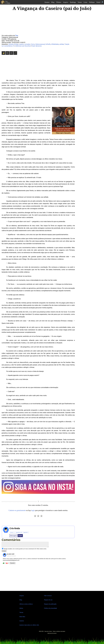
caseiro (21, 44)
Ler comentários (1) (8, 46)
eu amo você (11, 554)
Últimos (59, 2)
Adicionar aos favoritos (23, 46)
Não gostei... (7, 563)
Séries (21, 608)
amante (11, 44)
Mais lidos (22, 617)
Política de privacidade (51, 608)
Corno (33, 44)
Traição (67, 44)
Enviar (4, 551)
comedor (27, 44)
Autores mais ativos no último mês (29, 625)
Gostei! (4, 563)
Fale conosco (48, 596)
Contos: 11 (12, 532)
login (33, 510)
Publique (92, 2)
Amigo (16, 44)
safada (62, 44)
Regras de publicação (50, 604)
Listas (85, 2)
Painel (98, 2)
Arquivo (66, 2)
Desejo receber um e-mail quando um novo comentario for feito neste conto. (24, 549)
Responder (12, 563)
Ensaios (47, 2)
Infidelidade (55, 44)
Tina (17, 36)
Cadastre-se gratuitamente (17, 510)
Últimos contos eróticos (26, 604)
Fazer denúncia (37, 46)
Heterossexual (40, 44)
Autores (22, 621)
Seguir (20, 536)
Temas (80, 2)
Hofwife (48, 44)
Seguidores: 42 (19, 532)
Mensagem (13, 536)
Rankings (73, 2)
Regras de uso (48, 600)
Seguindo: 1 (26, 532)
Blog (53, 2)
